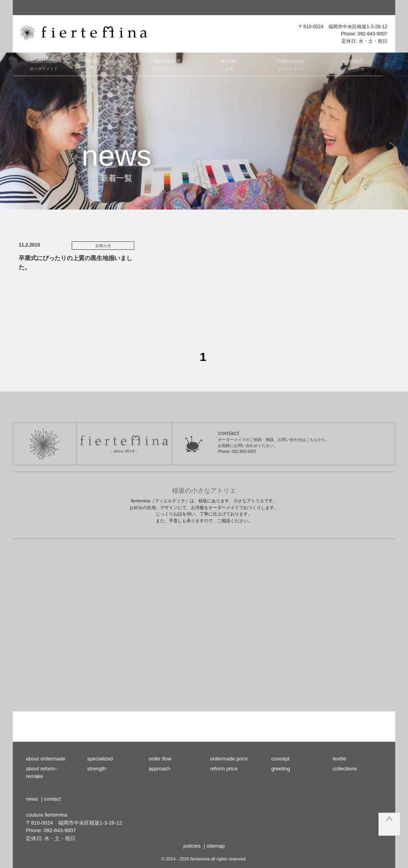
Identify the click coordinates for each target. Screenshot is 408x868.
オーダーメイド (44, 64)
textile (339, 759)
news (32, 799)
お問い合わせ (352, 64)
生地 (229, 64)
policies (192, 846)
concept (280, 759)
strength (97, 769)
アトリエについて (167, 64)
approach (159, 769)
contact (52, 799)
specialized (100, 759)
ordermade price (229, 759)
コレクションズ (291, 64)
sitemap (216, 846)
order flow (160, 759)
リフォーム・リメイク (105, 64)
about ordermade (46, 759)
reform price (224, 769)
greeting (281, 769)
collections (345, 769)
